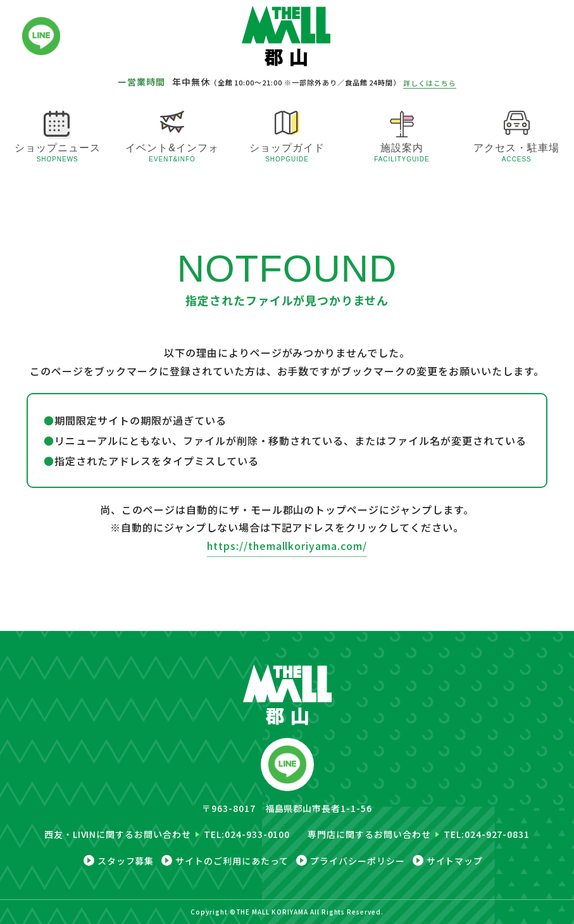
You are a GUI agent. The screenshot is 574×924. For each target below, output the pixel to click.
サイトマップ (455, 860)
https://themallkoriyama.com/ (287, 546)
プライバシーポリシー (358, 860)
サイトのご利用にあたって (232, 860)
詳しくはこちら (430, 83)
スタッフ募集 (126, 860)
